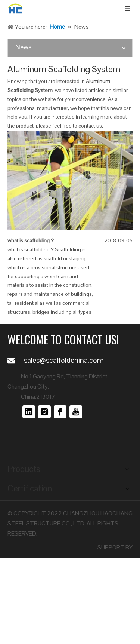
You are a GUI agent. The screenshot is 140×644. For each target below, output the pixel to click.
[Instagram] (44, 412)
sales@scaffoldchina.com (64, 360)
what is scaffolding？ (31, 240)
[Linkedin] (29, 412)
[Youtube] (76, 412)
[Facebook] (60, 412)
